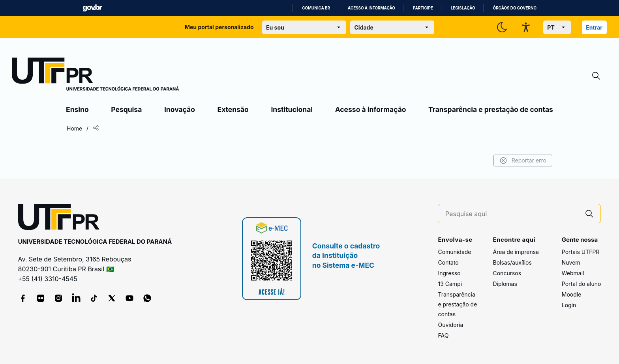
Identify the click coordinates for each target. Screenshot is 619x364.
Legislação (463, 8)
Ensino (77, 109)
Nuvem (571, 262)
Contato (448, 262)
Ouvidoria (450, 325)
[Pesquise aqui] (512, 214)
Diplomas (505, 284)
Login (569, 305)
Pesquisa (126, 109)
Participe (423, 8)
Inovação (180, 109)
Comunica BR (316, 8)
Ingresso (449, 273)
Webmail (573, 273)
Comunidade (454, 252)
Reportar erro (523, 161)
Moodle (572, 294)
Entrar (594, 27)
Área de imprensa (516, 252)
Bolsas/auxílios (512, 262)
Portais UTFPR (581, 252)
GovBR (92, 8)
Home (74, 128)
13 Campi (450, 284)
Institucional (292, 109)
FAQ (443, 335)
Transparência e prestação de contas (491, 109)
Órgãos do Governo (515, 8)
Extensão (233, 109)
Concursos (507, 273)
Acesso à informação (371, 8)
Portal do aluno (581, 284)
